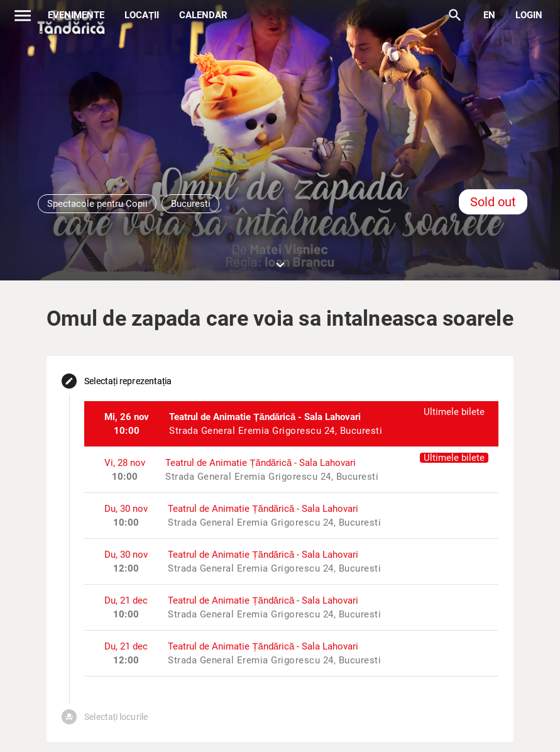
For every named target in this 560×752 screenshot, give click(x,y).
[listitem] (291, 424)
